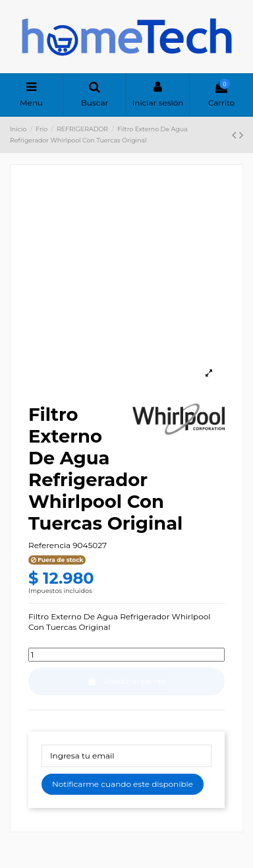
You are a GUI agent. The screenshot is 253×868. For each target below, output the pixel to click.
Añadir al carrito (126, 681)
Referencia (49, 545)
